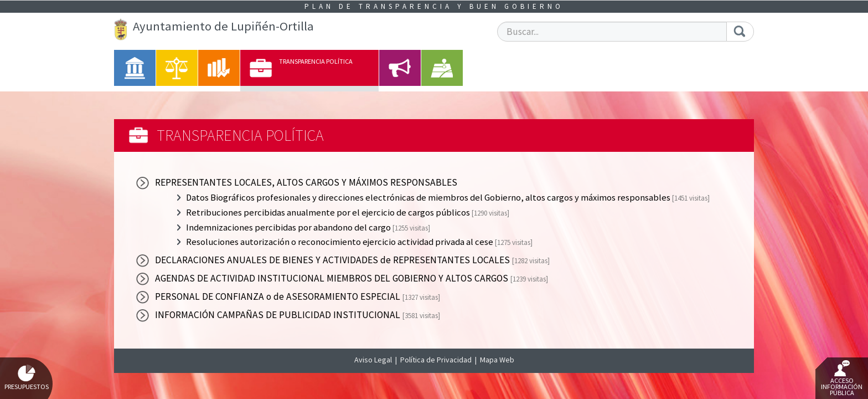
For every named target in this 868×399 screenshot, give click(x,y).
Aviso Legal (373, 360)
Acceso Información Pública (842, 378)
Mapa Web (497, 360)
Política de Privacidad (436, 360)
